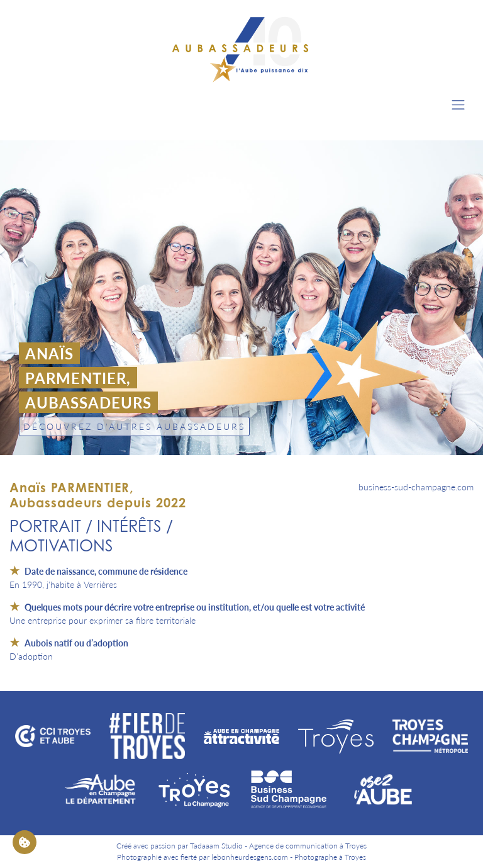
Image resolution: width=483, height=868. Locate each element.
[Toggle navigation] (458, 105)
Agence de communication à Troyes (308, 846)
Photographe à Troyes (330, 857)
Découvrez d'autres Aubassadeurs (134, 426)
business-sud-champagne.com (416, 487)
